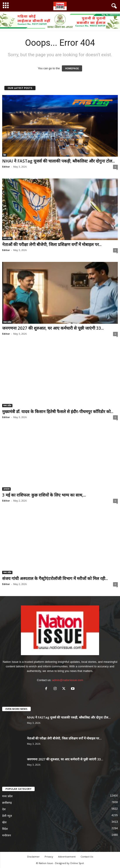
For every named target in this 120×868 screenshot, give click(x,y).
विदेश (5, 829)
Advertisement (67, 857)
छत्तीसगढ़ (7, 803)
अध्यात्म (6, 489)
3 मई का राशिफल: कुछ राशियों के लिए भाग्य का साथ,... (44, 495)
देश (5, 155)
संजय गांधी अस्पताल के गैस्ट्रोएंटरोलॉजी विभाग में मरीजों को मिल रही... (55, 578)
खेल (4, 822)
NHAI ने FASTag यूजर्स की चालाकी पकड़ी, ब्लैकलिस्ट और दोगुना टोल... (58, 161)
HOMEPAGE (72, 68)
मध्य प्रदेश (7, 238)
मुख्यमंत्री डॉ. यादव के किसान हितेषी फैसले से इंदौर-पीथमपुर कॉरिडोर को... (58, 412)
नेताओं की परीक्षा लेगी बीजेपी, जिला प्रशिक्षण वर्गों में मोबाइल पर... (52, 244)
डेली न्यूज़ (7, 816)
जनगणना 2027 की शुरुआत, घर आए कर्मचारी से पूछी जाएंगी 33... (53, 328)
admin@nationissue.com (68, 680)
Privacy (49, 857)
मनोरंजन (7, 835)
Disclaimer (33, 857)
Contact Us (87, 857)
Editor (6, 167)
